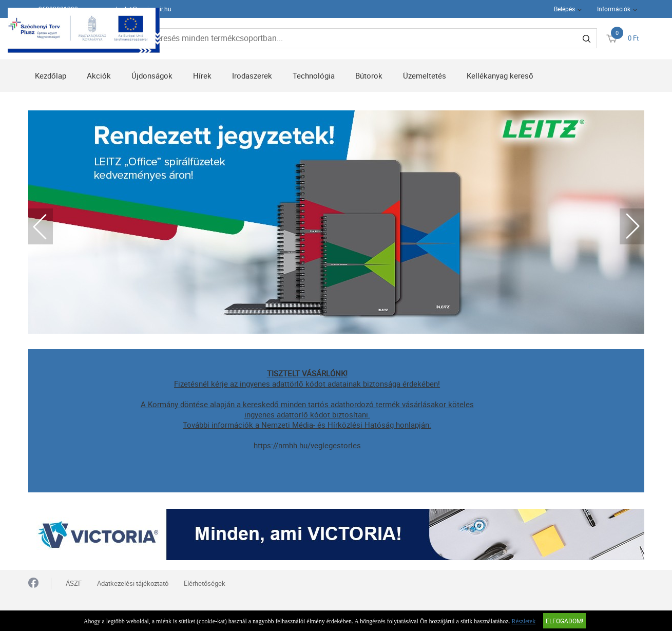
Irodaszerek (252, 75)
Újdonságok (152, 75)
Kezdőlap (51, 75)
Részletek (524, 621)
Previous (41, 226)
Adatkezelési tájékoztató (133, 583)
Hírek (202, 75)
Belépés (564, 9)
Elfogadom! (564, 621)
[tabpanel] (336, 222)
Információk (614, 9)
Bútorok (369, 75)
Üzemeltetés (425, 75)
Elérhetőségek (205, 583)
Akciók (99, 75)
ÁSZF (74, 583)
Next (632, 226)
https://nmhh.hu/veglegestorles (307, 445)
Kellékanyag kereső (500, 75)
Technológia (314, 75)
